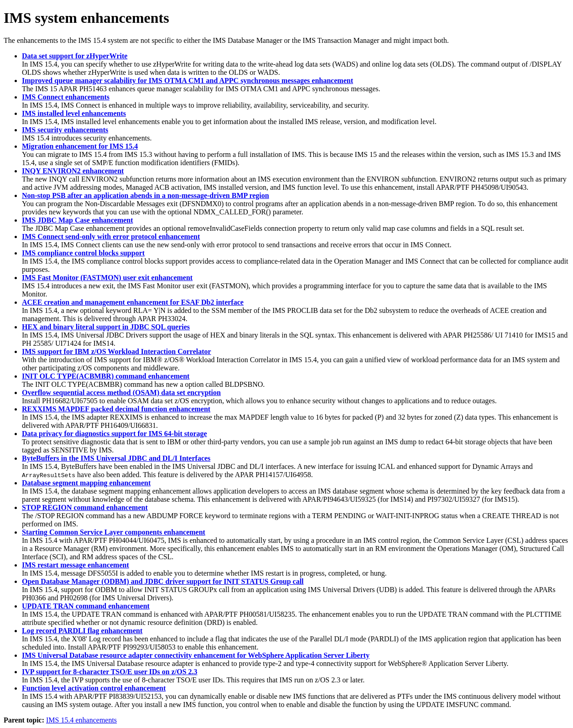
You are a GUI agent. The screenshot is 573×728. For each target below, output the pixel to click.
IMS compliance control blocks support (83, 253)
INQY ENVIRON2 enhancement (73, 171)
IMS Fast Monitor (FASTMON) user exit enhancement (107, 278)
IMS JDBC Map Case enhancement (78, 220)
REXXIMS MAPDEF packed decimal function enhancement (116, 409)
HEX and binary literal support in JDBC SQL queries (106, 327)
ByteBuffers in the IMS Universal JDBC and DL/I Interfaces (116, 458)
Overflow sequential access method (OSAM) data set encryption (121, 393)
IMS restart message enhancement (76, 565)
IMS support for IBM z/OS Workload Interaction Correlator (117, 351)
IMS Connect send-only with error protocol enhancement (111, 237)
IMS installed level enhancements (74, 113)
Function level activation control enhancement (94, 688)
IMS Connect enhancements (66, 97)
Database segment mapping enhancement (86, 483)
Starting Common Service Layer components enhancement (114, 532)
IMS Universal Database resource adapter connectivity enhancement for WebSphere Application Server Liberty (196, 655)
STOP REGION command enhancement (85, 507)
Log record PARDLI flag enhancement (82, 631)
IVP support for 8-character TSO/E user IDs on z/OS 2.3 (110, 672)
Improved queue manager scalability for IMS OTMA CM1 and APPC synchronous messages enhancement (188, 81)
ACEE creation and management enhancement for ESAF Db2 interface (133, 302)
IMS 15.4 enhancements (81, 720)
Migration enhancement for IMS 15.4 (80, 146)
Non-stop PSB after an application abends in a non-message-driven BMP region (146, 195)
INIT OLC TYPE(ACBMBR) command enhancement (106, 376)
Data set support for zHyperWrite (75, 56)
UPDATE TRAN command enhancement (86, 606)
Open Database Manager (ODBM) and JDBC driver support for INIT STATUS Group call (163, 581)
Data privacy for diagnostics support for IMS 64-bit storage (115, 434)
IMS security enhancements (65, 130)
